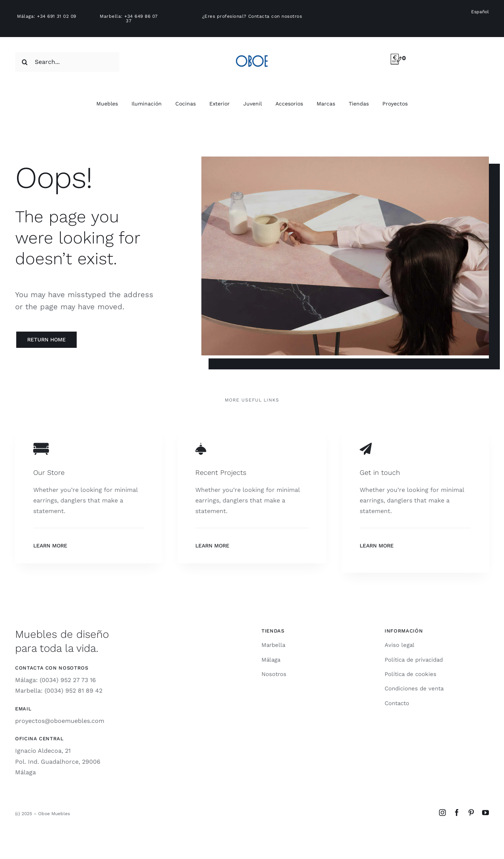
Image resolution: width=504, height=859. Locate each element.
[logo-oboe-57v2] (252, 54)
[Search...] (67, 62)
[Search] (25, 62)
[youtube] (485, 812)
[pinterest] (471, 812)
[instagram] (442, 812)
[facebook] (457, 812)
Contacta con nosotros (275, 16)
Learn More (50, 546)
